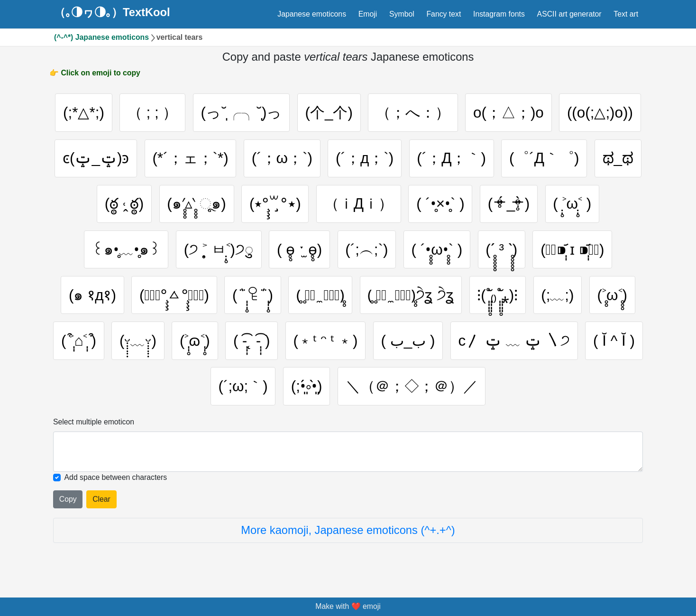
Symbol (402, 14)
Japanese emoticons (312, 14)
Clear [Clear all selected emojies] (101, 501)
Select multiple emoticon (94, 424)
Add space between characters (116, 479)
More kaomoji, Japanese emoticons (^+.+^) (348, 532)
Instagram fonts (499, 14)
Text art (626, 14)
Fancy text (444, 14)
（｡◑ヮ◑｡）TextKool (112, 13)
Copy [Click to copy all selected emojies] (68, 501)
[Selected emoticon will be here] (348, 454)
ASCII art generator (569, 14)
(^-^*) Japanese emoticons (101, 37)
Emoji (368, 14)
